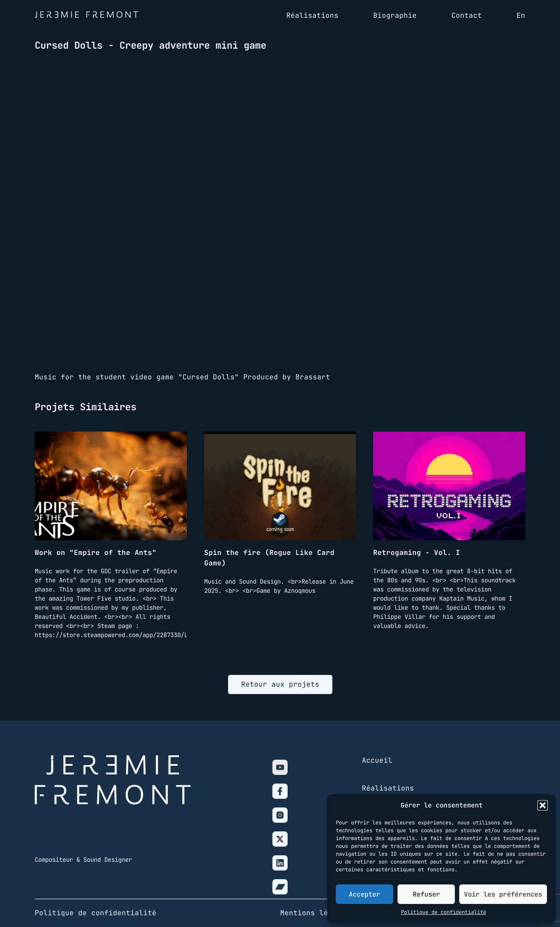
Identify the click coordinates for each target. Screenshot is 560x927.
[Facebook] (280, 791)
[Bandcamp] (280, 887)
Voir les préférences (503, 894)
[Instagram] (280, 815)
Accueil (377, 760)
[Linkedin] (280, 863)
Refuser (426, 894)
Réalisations (388, 788)
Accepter (364, 894)
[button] (543, 805)
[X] (280, 839)
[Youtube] (280, 767)
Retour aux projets (280, 684)
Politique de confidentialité (444, 912)
